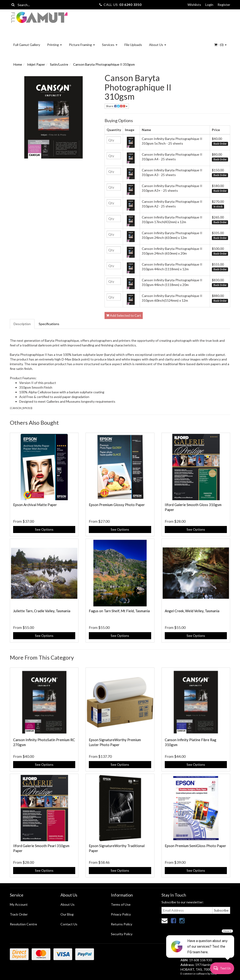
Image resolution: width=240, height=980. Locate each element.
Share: (117, 106)
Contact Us (69, 924)
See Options (44, 529)
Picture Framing (82, 45)
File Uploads (133, 45)
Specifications (49, 324)
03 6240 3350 (130, 5)
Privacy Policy (121, 914)
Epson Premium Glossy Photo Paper (117, 505)
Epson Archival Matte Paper (35, 505)
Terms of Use (121, 904)
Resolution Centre (23, 924)
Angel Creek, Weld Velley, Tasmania (192, 611)
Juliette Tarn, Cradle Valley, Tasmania (42, 611)
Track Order (19, 914)
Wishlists (194, 5)
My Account (19, 904)
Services (110, 45)
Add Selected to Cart (124, 315)
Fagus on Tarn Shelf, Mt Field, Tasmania (119, 611)
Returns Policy (122, 924)
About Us (158, 45)
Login (209, 5)
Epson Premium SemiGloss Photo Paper (195, 846)
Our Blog (67, 914)
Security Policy (122, 934)
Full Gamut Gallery (27, 45)
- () (220, 45)
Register (224, 5)
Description (22, 324)
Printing (54, 45)
